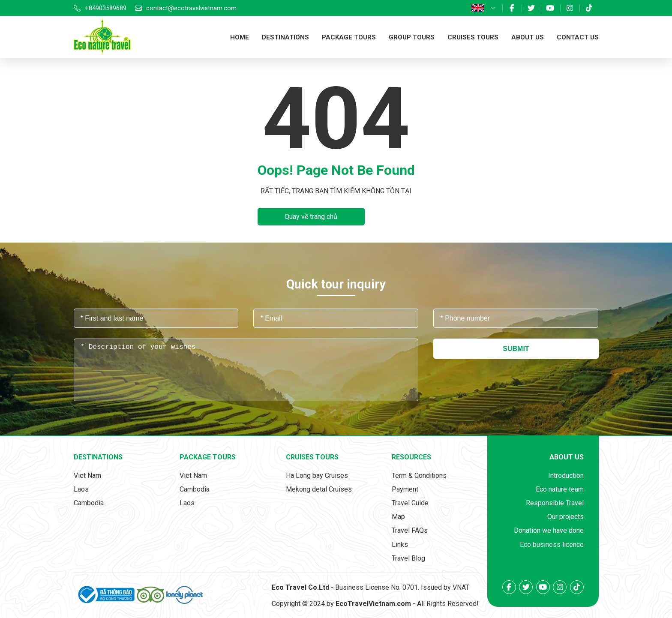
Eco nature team (560, 489)
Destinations (285, 37)
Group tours (412, 37)
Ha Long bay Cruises (317, 475)
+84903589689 (106, 8)
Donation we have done (549, 530)
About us (528, 37)
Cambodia (89, 503)
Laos (81, 489)
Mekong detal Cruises (319, 489)
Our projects (565, 517)
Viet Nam (87, 475)
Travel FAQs (410, 530)
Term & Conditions (419, 475)
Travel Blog (408, 558)
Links (400, 544)
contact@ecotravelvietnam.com (191, 8)
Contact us (578, 37)
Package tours (349, 37)
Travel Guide (410, 503)
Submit (516, 349)
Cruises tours (473, 37)
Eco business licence (552, 544)
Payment (405, 489)
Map (398, 517)
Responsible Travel (555, 503)
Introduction (566, 475)
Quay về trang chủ (311, 217)
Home (240, 37)
